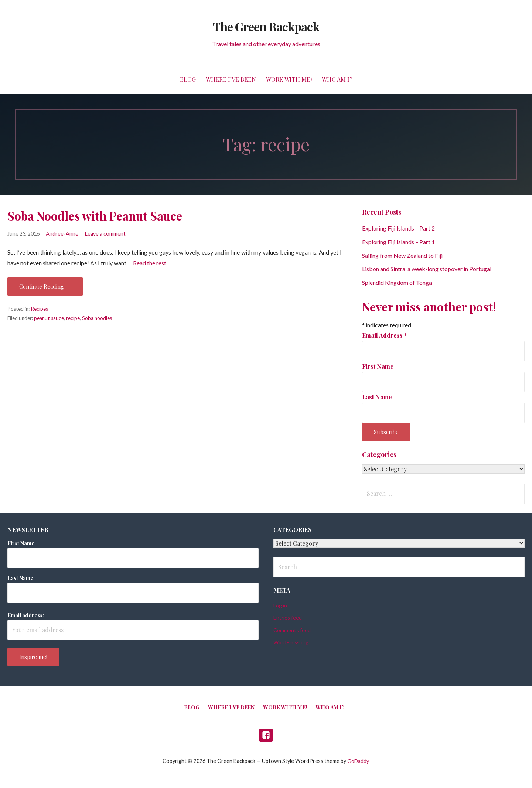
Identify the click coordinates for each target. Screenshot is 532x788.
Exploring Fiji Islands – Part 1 (398, 242)
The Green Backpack (266, 26)
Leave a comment (105, 234)
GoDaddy (358, 761)
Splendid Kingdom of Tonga (397, 282)
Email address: (26, 615)
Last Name (377, 397)
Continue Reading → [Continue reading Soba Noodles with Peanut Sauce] (45, 286)
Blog (188, 79)
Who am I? (337, 79)
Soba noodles (97, 318)
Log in (280, 605)
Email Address (385, 335)
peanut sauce (49, 318)
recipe (73, 318)
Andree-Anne (62, 234)
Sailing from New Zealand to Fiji (402, 255)
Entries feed (288, 618)
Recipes (39, 309)
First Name (378, 366)
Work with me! (289, 79)
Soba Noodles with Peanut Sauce (95, 216)
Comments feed (292, 630)
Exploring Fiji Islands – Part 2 (398, 228)
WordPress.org (291, 642)
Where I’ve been (231, 79)
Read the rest (150, 263)
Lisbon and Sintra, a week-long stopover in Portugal (427, 269)
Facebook (266, 735)
